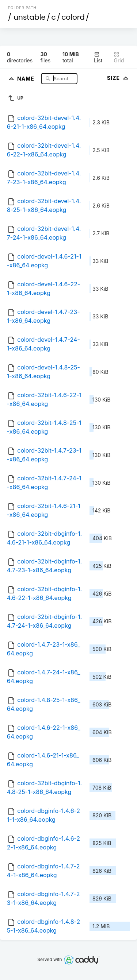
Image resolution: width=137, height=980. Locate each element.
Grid (119, 57)
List (98, 57)
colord (73, 17)
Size (119, 78)
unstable (30, 17)
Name (26, 78)
